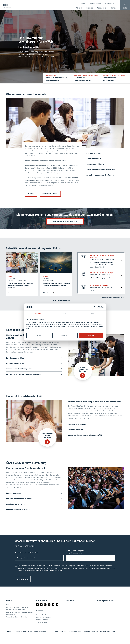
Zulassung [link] (31, 194)
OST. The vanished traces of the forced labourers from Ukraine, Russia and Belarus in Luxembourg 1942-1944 (103, 265)
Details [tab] (65, 313)
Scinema (92, 291)
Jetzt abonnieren (23, 579)
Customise (65, 336)
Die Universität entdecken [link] (50, 194)
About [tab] (92, 313)
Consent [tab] (38, 313)
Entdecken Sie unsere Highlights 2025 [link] (65, 221)
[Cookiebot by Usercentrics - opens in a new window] (96, 307)
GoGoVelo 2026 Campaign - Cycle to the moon (102, 279)
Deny (39, 336)
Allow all (91, 336)
